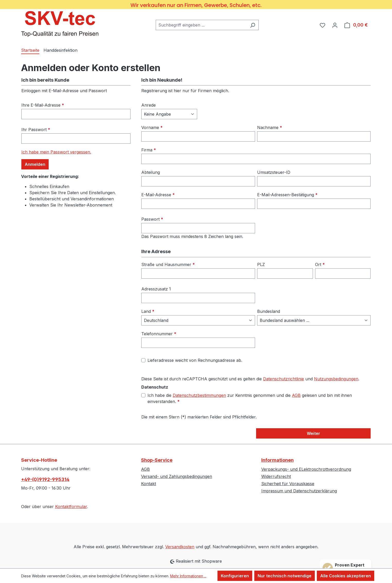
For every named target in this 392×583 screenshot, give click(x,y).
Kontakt (149, 484)
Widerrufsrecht (276, 476)
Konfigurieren (235, 576)
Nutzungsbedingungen (336, 379)
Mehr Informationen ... (188, 576)
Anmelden (35, 164)
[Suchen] (253, 25)
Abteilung (151, 172)
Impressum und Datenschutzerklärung (299, 491)
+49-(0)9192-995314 (45, 479)
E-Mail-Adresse (158, 195)
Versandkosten (180, 547)
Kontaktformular (71, 507)
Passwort (152, 219)
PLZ (261, 264)
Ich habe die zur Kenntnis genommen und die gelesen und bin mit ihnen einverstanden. (250, 398)
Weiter (313, 433)
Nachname (270, 127)
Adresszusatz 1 (156, 289)
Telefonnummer (159, 334)
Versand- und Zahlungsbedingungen (177, 476)
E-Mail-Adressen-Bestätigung (287, 195)
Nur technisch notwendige (285, 576)
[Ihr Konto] (335, 25)
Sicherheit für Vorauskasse (288, 484)
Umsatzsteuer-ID (274, 172)
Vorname (152, 127)
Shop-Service (157, 460)
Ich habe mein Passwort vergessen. (56, 152)
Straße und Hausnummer (168, 264)
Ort (320, 264)
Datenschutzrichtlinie (284, 379)
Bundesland (269, 311)
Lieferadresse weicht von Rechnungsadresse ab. (195, 360)
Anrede (149, 105)
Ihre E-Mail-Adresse (43, 105)
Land (148, 311)
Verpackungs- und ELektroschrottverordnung (306, 469)
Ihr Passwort (36, 130)
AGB (296, 395)
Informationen (277, 460)
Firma (149, 150)
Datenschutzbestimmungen (199, 395)
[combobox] (201, 25)
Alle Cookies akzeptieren (346, 576)
